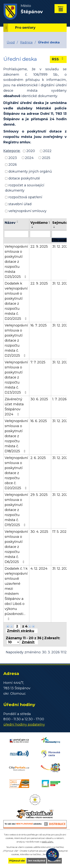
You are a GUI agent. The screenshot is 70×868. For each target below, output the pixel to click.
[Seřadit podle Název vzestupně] (18, 221)
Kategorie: (12, 151)
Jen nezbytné (36, 861)
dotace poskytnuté (24, 178)
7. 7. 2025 (38, 362)
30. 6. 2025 (39, 399)
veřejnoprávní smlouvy (27, 211)
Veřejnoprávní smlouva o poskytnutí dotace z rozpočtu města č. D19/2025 (16, 510)
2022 (47, 151)
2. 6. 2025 (38, 458)
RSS (58, 59)
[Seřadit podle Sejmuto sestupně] (54, 228)
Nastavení (54, 861)
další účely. (48, 842)
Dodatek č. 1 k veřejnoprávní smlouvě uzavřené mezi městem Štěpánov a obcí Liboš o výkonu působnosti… (16, 594)
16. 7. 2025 (39, 325)
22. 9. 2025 (39, 247)
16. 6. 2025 (39, 421)
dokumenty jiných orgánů (30, 171)
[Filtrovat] (59, 240)
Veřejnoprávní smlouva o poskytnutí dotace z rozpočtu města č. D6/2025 (16, 547)
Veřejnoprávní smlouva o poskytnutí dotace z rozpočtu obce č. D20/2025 (16, 473)
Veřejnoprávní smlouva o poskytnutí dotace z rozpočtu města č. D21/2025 (16, 340)
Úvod (11, 42)
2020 (31, 151)
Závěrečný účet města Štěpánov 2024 (14, 407)
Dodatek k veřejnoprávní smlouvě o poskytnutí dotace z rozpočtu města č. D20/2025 (16, 301)
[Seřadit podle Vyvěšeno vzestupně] (32, 226)
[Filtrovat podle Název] (16, 234)
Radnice (26, 42)
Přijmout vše (17, 861)
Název (10, 223)
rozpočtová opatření (25, 197)
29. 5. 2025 (39, 495)
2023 (13, 158)
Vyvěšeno (40, 223)
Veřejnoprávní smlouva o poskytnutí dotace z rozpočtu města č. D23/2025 (16, 377)
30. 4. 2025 (39, 532)
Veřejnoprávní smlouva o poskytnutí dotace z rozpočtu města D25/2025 (16, 262)
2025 (46, 158)
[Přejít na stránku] (22, 631)
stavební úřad (20, 204)
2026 (13, 165)
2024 (29, 158)
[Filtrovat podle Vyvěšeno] (40, 234)
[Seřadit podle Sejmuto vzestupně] (54, 226)
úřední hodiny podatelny (24, 725)
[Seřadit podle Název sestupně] (18, 222)
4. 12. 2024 (39, 569)
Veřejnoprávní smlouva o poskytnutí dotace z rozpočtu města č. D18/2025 (16, 436)
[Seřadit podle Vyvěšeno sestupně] (32, 228)
